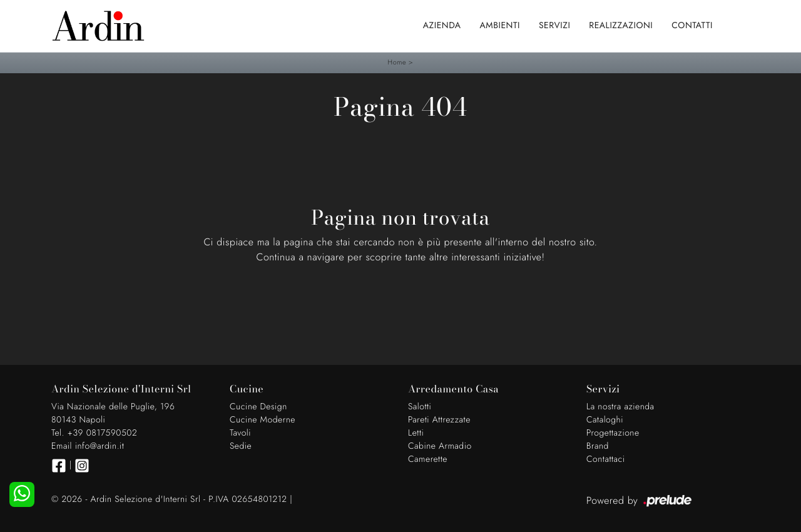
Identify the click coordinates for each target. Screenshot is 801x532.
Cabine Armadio (440, 446)
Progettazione (613, 433)
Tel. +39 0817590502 (94, 433)
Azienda (442, 26)
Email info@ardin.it (88, 446)
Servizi (554, 26)
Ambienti (500, 26)
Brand (598, 446)
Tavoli (240, 433)
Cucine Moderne (263, 420)
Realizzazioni (621, 26)
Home (397, 63)
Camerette (428, 459)
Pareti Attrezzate (439, 420)
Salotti (420, 407)
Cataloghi (605, 420)
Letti (416, 433)
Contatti (692, 26)
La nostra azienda (620, 407)
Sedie (241, 446)
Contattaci (606, 459)
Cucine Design (258, 407)
